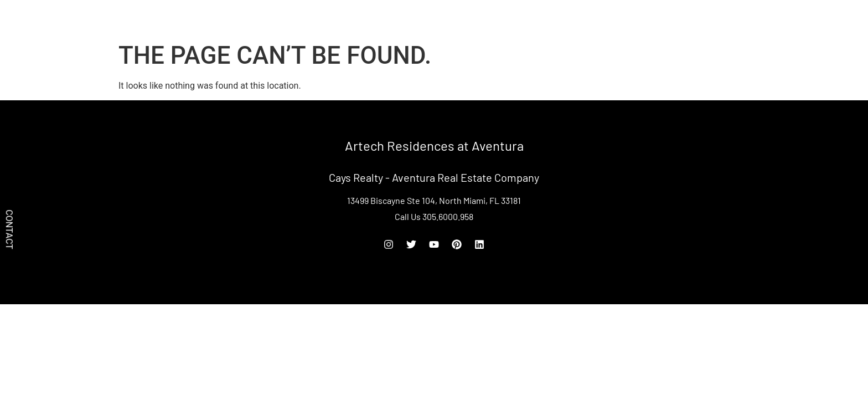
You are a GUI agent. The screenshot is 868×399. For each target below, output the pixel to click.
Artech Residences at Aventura (202, 18)
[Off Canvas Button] (765, 19)
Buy (633, 18)
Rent (662, 18)
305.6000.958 (707, 18)
